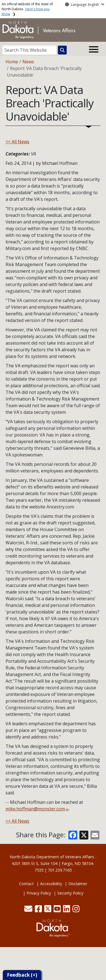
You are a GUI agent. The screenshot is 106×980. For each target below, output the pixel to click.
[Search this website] (62, 50)
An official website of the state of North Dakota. (27, 9)
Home (12, 62)
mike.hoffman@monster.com (35, 809)
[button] (29, 910)
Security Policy (70, 893)
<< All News (17, 142)
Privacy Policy (39, 893)
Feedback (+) (22, 975)
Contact (26, 884)
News (28, 62)
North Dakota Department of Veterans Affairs (52, 857)
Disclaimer (78, 884)
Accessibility (51, 884)
